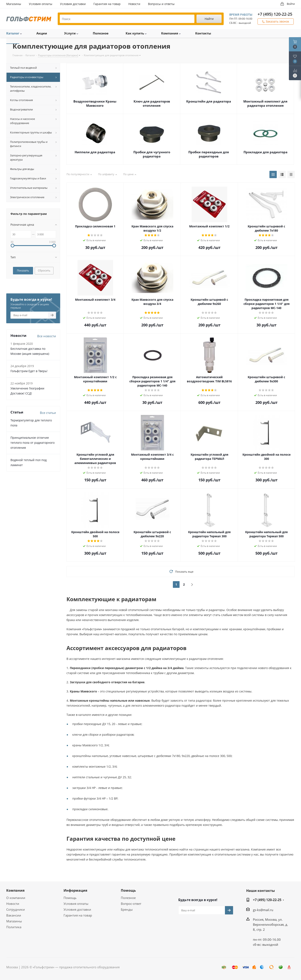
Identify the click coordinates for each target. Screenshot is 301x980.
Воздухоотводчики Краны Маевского (95, 103)
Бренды (127, 909)
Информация (75, 890)
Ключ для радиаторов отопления (152, 103)
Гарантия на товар (78, 915)
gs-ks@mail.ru (263, 910)
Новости (13, 904)
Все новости (47, 336)
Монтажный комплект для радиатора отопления (265, 103)
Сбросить (44, 270)
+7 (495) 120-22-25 (275, 14)
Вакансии (14, 915)
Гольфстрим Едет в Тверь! (29, 371)
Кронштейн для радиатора (209, 101)
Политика (14, 927)
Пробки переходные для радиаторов (209, 154)
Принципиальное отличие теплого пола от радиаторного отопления (33, 443)
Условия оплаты (76, 904)
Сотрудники (16, 909)
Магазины (14, 921)
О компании (16, 898)
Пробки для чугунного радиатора (152, 154)
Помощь (70, 898)
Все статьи (48, 413)
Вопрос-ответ (131, 904)
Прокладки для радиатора (265, 152)
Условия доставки (77, 909)
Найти (209, 19)
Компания (15, 890)
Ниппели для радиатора (95, 152)
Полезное (128, 898)
